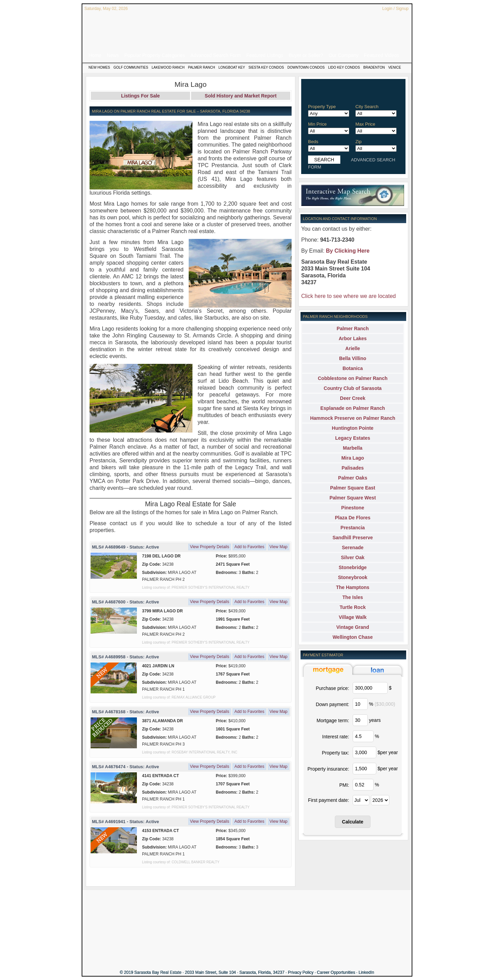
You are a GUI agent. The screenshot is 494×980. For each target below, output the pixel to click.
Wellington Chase (352, 637)
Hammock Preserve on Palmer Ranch (353, 418)
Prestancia (353, 528)
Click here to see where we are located (349, 296)
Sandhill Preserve (353, 538)
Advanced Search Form (216, 55)
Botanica (352, 368)
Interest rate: (336, 737)
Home (95, 55)
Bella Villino (352, 358)
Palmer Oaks (353, 478)
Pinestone (353, 508)
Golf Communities (131, 67)
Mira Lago (353, 458)
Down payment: (332, 704)
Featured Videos (381, 55)
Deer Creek (353, 398)
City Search (367, 107)
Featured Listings (265, 55)
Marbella (353, 448)
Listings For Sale (140, 96)
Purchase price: (332, 688)
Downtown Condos (306, 67)
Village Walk (353, 617)
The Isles (353, 597)
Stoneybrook (353, 577)
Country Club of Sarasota (353, 388)
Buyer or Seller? (306, 55)
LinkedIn (366, 972)
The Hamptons (352, 587)
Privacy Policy (301, 972)
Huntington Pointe (352, 428)
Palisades (353, 468)
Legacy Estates (353, 438)
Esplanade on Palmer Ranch (353, 408)
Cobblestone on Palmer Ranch (352, 378)
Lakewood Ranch (168, 67)
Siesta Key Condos (266, 67)
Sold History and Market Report (241, 96)
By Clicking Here (348, 251)
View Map (279, 547)
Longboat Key (232, 67)
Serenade (352, 547)
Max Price (365, 124)
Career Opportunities (336, 972)
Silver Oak (353, 557)
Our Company (344, 55)
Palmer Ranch (202, 67)
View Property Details (210, 547)
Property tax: (335, 753)
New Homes (99, 67)
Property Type (322, 107)
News (113, 55)
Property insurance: (328, 769)
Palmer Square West (352, 498)
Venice (395, 67)
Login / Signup (395, 9)
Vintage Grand (352, 627)
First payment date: (329, 800)
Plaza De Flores (353, 518)
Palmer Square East (353, 488)
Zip (358, 142)
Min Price (317, 124)
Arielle (353, 348)
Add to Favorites (249, 547)
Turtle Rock (353, 607)
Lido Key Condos (344, 67)
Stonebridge (353, 567)
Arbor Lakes (353, 338)
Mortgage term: (333, 720)
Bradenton (374, 67)
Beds (313, 142)
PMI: (344, 785)
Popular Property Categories (155, 55)
